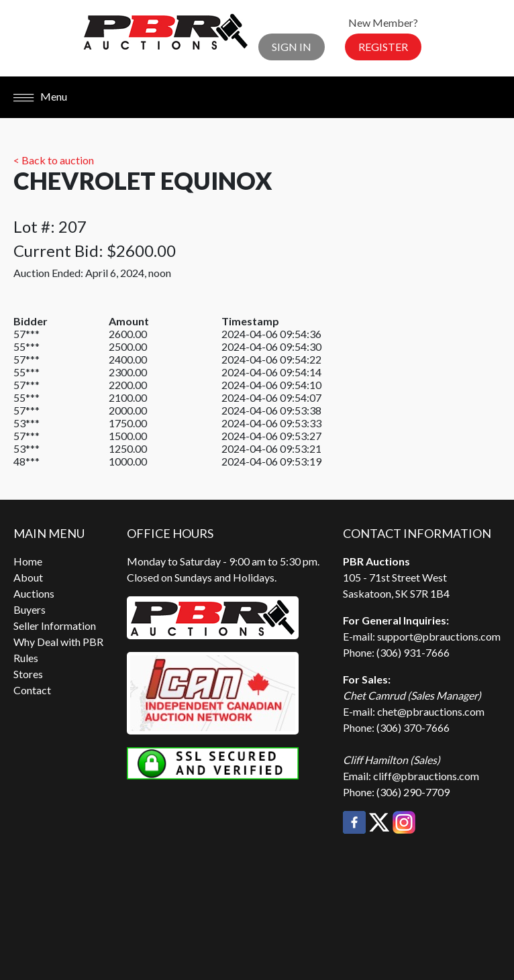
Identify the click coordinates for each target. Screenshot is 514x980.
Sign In (292, 47)
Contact (32, 690)
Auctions (34, 593)
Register (383, 47)
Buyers (30, 609)
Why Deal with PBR (58, 642)
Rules (26, 658)
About (28, 577)
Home (28, 561)
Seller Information (55, 625)
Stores (28, 674)
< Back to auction (54, 160)
